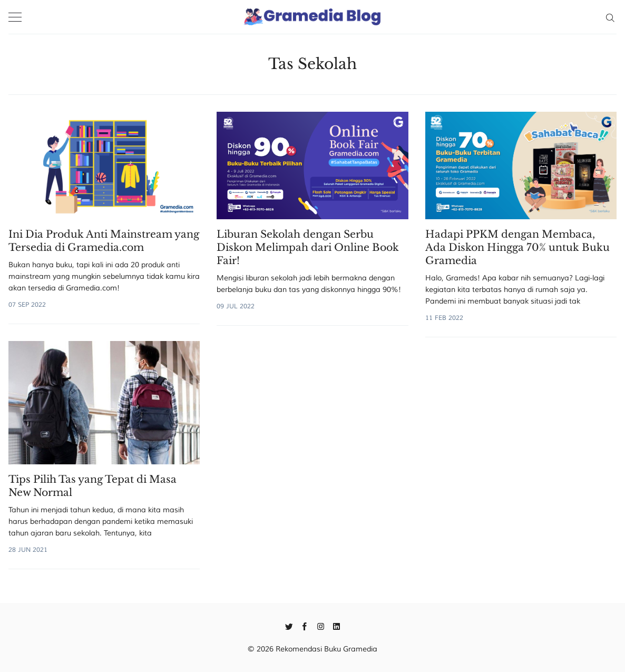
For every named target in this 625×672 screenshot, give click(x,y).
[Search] (610, 17)
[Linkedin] (336, 626)
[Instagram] (321, 626)
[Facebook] (305, 626)
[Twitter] (289, 626)
